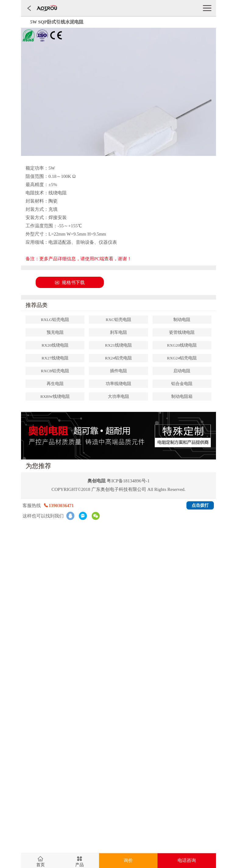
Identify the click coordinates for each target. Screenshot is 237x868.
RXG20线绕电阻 (182, 345)
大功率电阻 (118, 396)
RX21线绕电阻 (118, 345)
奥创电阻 (97, 481)
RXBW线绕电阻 (55, 396)
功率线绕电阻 (118, 384)
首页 (41, 865)
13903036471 (59, 506)
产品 (80, 865)
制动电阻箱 (182, 396)
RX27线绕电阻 (55, 358)
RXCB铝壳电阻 (55, 371)
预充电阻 (55, 332)
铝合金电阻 (182, 384)
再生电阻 (55, 384)
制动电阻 (182, 320)
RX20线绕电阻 (55, 345)
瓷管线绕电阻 (182, 332)
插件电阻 (118, 371)
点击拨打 (200, 505)
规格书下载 (70, 283)
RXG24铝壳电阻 (182, 358)
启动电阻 (182, 371)
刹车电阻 (118, 332)
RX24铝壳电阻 (118, 358)
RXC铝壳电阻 (118, 320)
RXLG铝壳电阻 (55, 320)
